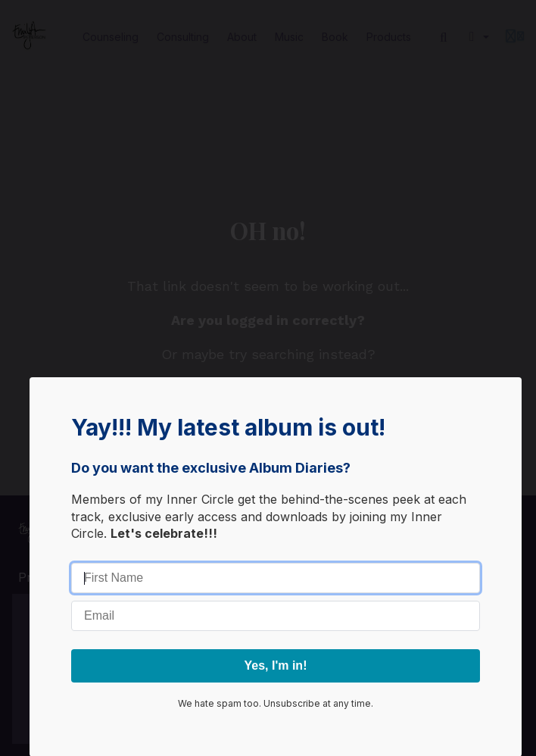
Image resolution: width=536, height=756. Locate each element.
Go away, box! (276, 553)
